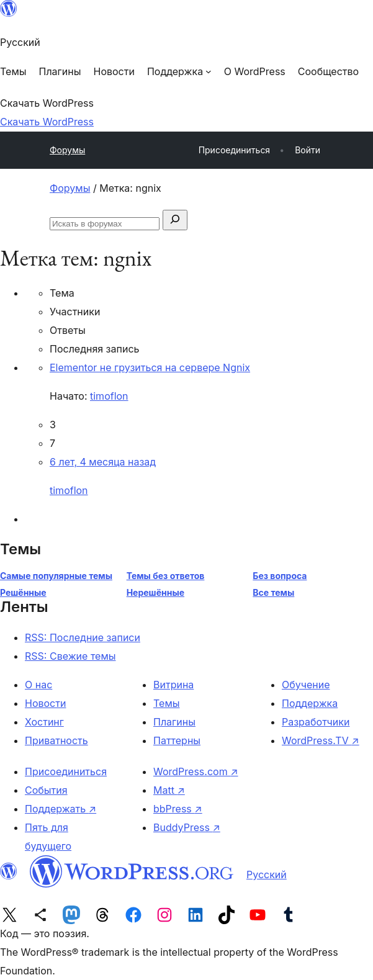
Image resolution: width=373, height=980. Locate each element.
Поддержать (61, 809)
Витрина (173, 685)
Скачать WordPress (47, 122)
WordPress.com (196, 771)
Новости (45, 703)
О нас (38, 685)
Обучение (306, 685)
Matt (169, 790)
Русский (267, 874)
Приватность (56, 740)
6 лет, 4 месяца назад (103, 462)
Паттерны (177, 740)
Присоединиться (66, 771)
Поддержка (310, 703)
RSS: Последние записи (83, 637)
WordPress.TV (321, 740)
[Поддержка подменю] (179, 71)
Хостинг (44, 722)
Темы (167, 703)
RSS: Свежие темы (70, 656)
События (46, 790)
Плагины (174, 722)
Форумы (67, 150)
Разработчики (316, 722)
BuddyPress (187, 827)
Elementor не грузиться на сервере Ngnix (150, 367)
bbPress (178, 809)
